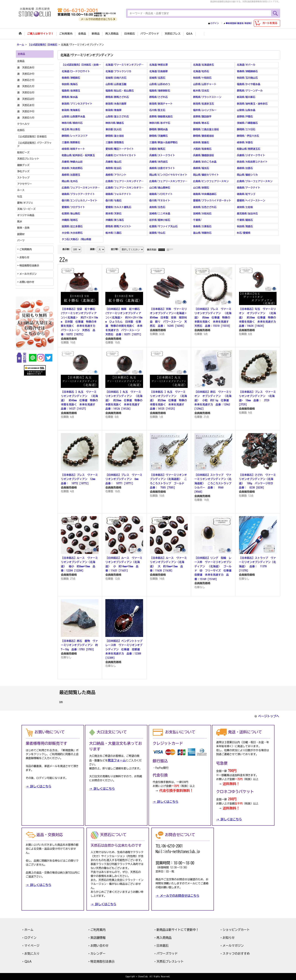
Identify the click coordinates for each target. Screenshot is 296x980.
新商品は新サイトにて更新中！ (178, 930)
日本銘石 (163, 945)
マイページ (32, 945)
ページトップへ (269, 716)
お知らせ (24, 257)
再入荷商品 (164, 937)
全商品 (21, 61)
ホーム (29, 930)
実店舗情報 (98, 937)
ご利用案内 (26, 249)
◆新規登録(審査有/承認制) (239, 23)
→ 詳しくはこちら (39, 786)
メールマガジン (28, 274)
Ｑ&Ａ (28, 961)
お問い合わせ (27, 282)
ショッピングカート (236, 930)
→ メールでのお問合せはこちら (177, 895)
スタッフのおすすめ (236, 953)
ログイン (215, 23)
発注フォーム (117, 760)
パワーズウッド (167, 953)
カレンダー (98, 953)
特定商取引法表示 (29, 265)
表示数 (66, 249)
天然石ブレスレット (170, 961)
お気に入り (32, 953)
